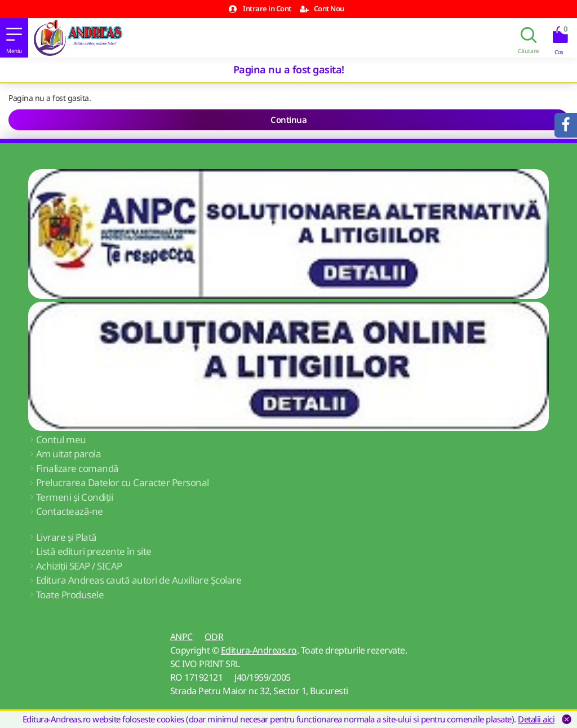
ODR (214, 637)
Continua (288, 120)
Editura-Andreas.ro (259, 650)
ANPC (181, 637)
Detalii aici (536, 719)
